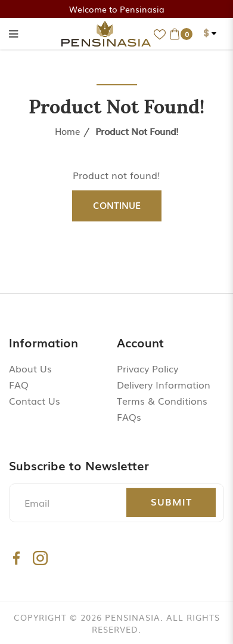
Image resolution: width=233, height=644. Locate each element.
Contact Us (35, 400)
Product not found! (137, 131)
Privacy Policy (147, 368)
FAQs (129, 417)
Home (68, 131)
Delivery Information (164, 384)
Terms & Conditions (162, 400)
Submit (171, 501)
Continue (117, 205)
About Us (30, 368)
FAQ (19, 384)
